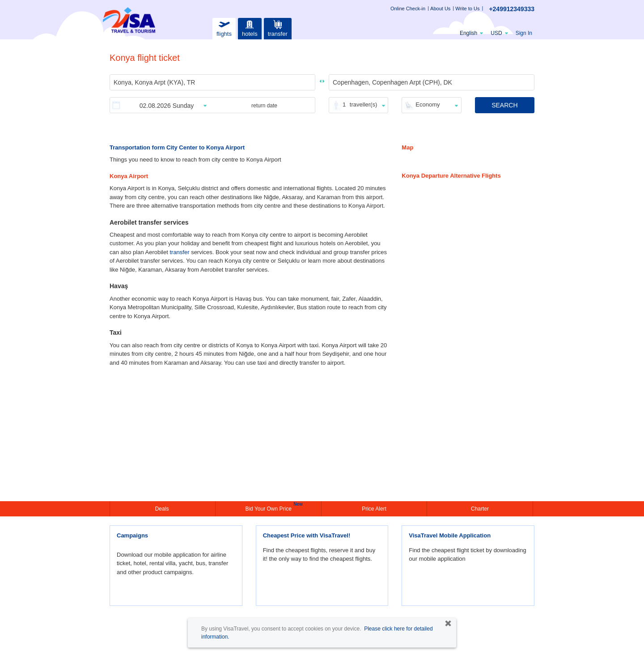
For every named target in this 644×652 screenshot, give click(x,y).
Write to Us (467, 9)
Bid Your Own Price (269, 508)
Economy (428, 104)
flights (224, 28)
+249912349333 (512, 9)
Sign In (524, 33)
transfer (278, 28)
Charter (480, 509)
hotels (250, 28)
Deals (163, 509)
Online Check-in (408, 9)
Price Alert (374, 509)
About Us (440, 9)
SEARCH (504, 105)
